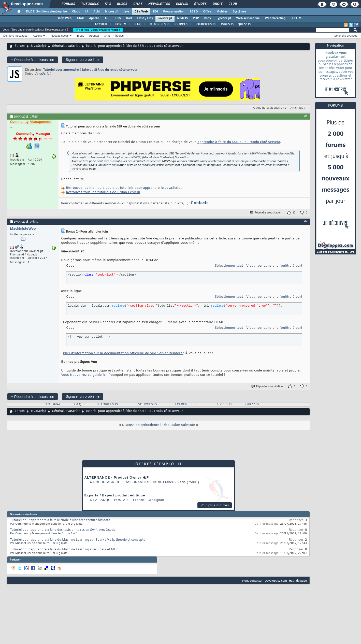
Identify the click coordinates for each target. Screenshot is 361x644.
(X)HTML (297, 18)
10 (294, 213)
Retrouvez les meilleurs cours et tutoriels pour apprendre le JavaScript (124, 188)
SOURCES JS (182, 24)
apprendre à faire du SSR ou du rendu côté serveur (239, 142)
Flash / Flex (145, 18)
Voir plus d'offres (215, 505)
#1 (306, 116)
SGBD (194, 12)
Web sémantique (248, 18)
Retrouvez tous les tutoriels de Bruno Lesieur (103, 192)
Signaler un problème (83, 60)
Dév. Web (141, 12)
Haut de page (298, 581)
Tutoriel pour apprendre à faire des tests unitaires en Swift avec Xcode (63, 530)
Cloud (76, 12)
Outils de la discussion (269, 108)
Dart (129, 18)
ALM (97, 12)
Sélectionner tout (229, 266)
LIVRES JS (227, 24)
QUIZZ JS (244, 24)
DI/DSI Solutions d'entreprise (46, 12)
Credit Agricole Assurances (121, 482)
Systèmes (240, 12)
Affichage (297, 108)
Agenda (94, 36)
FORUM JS (123, 24)
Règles (119, 36)
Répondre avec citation (266, 213)
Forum (20, 46)
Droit (217, 4)
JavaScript (165, 18)
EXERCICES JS (205, 24)
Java (126, 12)
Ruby (207, 18)
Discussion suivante (179, 425)
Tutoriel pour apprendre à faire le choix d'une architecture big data (60, 520)
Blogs (122, 4)
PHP (196, 18)
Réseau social (60, 36)
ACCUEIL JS (103, 24)
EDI (155, 12)
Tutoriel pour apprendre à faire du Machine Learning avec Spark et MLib (64, 550)
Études (200, 4)
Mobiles (222, 12)
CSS (118, 18)
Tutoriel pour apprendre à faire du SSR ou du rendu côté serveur (90, 70)
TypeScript (223, 18)
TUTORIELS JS (159, 24)
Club (232, 4)
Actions (37, 36)
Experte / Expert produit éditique (115, 495)
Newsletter (159, 4)
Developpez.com (276, 581)
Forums (68, 4)
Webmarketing (275, 18)
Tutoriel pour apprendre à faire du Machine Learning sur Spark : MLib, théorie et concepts (77, 540)
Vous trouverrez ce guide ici (84, 375)
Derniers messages (15, 36)
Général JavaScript (66, 46)
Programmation (174, 12)
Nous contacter (252, 581)
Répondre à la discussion (33, 60)
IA (87, 12)
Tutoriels (90, 4)
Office (207, 12)
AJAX (80, 18)
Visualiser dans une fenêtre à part (274, 266)
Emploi (182, 4)
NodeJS (182, 18)
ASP (107, 18)
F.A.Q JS (140, 24)
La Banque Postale (112, 500)
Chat (138, 4)
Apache (94, 18)
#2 (306, 221)
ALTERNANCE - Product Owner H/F (117, 477)
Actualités (53, 405)
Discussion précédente (141, 425)
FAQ (108, 4)
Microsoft (112, 12)
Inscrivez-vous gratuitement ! (98, 30)
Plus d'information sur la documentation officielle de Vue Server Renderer (123, 353)
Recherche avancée (345, 36)
